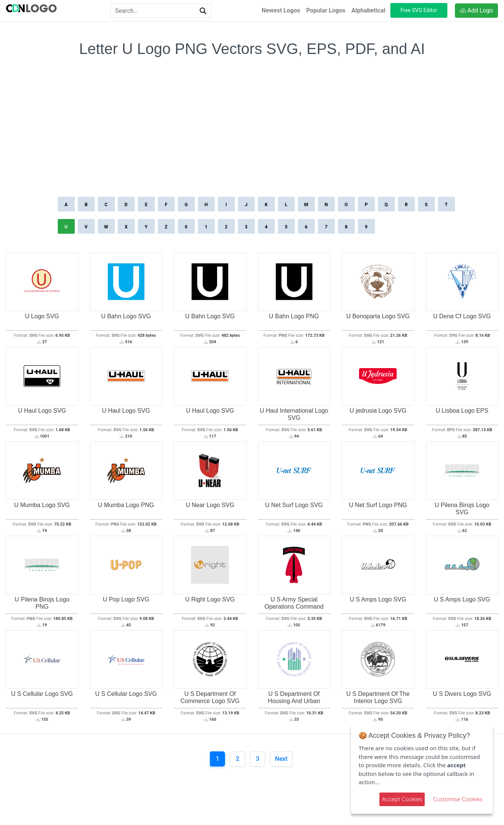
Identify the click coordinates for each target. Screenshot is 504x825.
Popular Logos (326, 10)
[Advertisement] (252, 138)
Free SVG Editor (419, 10)
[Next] (281, 759)
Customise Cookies (458, 799)
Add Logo (476, 10)
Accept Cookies (402, 799)
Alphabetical (368, 10)
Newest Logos (281, 10)
